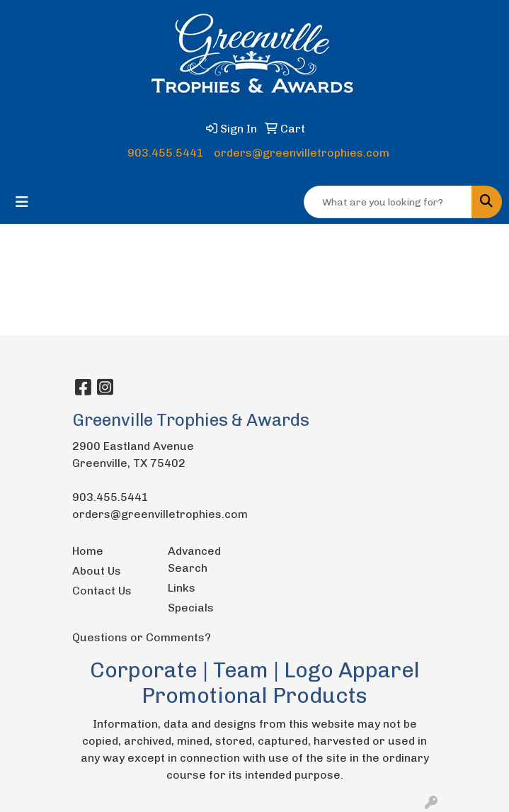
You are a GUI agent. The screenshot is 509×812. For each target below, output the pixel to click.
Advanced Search (194, 559)
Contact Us (102, 591)
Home (88, 551)
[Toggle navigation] (22, 202)
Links (182, 588)
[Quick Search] (388, 202)
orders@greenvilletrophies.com (302, 153)
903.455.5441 (166, 153)
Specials (191, 608)
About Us (97, 571)
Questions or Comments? (142, 637)
